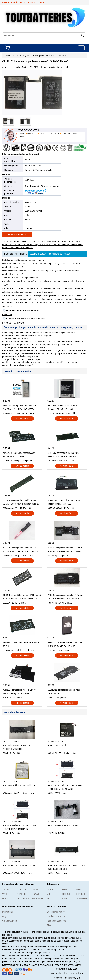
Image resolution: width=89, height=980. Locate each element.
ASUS (28, 160)
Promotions (7, 912)
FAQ (49, 925)
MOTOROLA (23, 898)
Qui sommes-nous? (56, 912)
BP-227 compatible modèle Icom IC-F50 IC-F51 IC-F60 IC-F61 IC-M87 (66, 644)
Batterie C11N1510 (56, 741)
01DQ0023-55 (55, 133)
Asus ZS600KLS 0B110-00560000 (63, 825)
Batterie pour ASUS (40, 56)
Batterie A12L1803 (56, 821)
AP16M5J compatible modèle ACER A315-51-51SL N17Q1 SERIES (64, 455)
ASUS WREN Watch (57, 745)
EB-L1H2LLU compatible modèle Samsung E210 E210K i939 (63, 407)
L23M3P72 (76, 133)
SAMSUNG (82, 898)
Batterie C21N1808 (56, 781)
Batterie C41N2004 (12, 861)
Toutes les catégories (21, 56)
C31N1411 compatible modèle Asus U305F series (64, 692)
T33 (36, 133)
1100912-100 (66, 133)
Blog (4, 916)
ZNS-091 (23, 136)
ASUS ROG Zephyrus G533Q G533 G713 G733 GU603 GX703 (67, 867)
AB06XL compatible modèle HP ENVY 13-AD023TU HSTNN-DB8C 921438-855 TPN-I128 (67, 550)
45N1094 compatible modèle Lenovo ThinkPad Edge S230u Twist (20, 692)
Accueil (7, 56)
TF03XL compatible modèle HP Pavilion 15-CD (21, 644)
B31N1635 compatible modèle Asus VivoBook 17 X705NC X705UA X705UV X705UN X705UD (21, 503)
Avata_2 (23, 133)
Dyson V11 (34, 965)
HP (48, 898)
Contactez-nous (9, 921)
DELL (79, 890)
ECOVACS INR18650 (49, 965)
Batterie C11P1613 (12, 781)
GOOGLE (22, 890)
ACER (64, 898)
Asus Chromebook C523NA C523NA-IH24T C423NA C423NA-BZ (65, 787)
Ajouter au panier (17, 235)
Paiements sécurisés (56, 921)
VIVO (5, 894)
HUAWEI (36, 894)
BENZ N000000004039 (71, 965)
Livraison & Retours (56, 916)
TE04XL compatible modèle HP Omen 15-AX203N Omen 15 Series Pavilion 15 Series (22, 597)
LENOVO (81, 894)
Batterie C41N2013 (56, 861)
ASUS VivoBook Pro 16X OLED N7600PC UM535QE (17, 747)
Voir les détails (22, 419)
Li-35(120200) (44, 133)
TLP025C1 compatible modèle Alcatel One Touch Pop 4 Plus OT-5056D (20, 407)
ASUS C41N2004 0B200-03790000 (19, 865)
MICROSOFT (38, 898)
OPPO (35, 890)
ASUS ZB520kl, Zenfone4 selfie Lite (19, 785)
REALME (21, 894)
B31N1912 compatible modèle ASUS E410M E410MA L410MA (64, 502)
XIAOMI (6, 890)
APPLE (50, 890)
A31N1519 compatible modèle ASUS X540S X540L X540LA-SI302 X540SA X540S (20, 550)
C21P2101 (7, 314)
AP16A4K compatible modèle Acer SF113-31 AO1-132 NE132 (19, 455)
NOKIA (5, 898)
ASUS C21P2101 (33, 166)
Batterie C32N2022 (12, 741)
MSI (49, 894)
